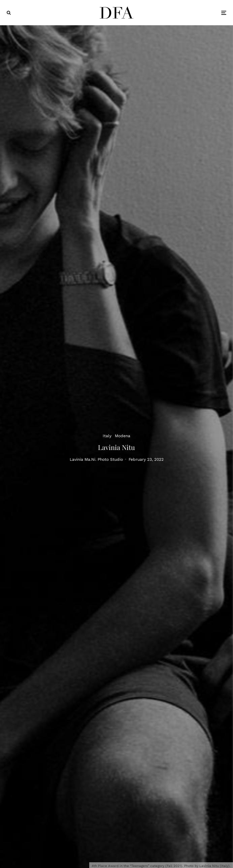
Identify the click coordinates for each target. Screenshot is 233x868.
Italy (107, 436)
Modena (123, 436)
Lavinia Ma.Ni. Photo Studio (96, 460)
